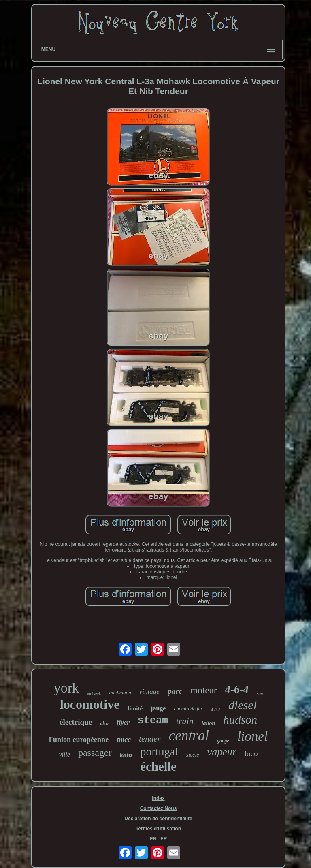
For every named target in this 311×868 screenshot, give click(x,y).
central (189, 736)
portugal (159, 751)
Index (158, 798)
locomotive (90, 704)
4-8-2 (215, 710)
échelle (158, 766)
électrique (76, 722)
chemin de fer (188, 709)
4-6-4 (237, 689)
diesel (243, 705)
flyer (123, 722)
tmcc (124, 740)
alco (104, 723)
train (185, 721)
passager (95, 753)
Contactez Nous (159, 808)
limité (135, 708)
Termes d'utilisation (158, 829)
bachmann (120, 692)
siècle (193, 755)
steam (153, 721)
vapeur (222, 752)
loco (251, 754)
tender (150, 739)
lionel (252, 736)
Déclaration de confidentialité (158, 819)
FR (164, 839)
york (66, 688)
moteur (203, 690)
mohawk (94, 694)
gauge (223, 741)
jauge (158, 708)
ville (64, 754)
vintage (149, 692)
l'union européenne (79, 740)
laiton (208, 723)
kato (126, 755)
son (260, 693)
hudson (240, 720)
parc (175, 691)
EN (153, 839)
